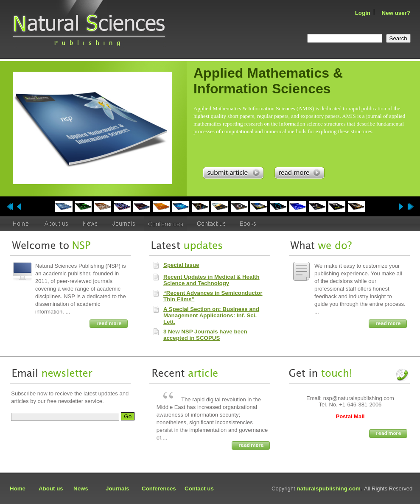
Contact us (199, 489)
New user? (396, 13)
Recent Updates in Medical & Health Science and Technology (211, 280)
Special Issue (181, 265)
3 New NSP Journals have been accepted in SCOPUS (205, 335)
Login (363, 13)
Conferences (159, 489)
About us (51, 489)
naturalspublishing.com (329, 489)
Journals (118, 489)
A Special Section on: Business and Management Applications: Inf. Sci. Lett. (211, 315)
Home (18, 489)
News (81, 489)
